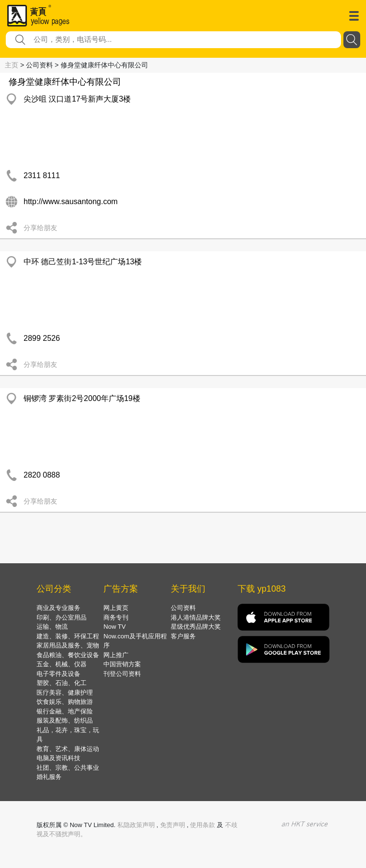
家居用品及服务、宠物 (68, 645)
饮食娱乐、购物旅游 (65, 702)
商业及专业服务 (58, 608)
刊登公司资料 (122, 674)
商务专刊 (116, 617)
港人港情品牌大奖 (196, 617)
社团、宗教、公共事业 (68, 768)
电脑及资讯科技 (58, 758)
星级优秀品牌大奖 (196, 627)
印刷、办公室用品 (62, 617)
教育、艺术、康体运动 (68, 749)
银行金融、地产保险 (65, 711)
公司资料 (183, 608)
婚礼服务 (49, 777)
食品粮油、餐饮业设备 (68, 655)
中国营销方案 (122, 664)
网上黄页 (116, 608)
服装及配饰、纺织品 (65, 720)
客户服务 (183, 636)
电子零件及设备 (58, 674)
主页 (12, 65)
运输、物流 (52, 627)
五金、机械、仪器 (62, 664)
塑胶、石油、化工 (62, 683)
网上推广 (116, 655)
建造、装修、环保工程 (68, 636)
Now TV (114, 627)
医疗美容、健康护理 (65, 693)
